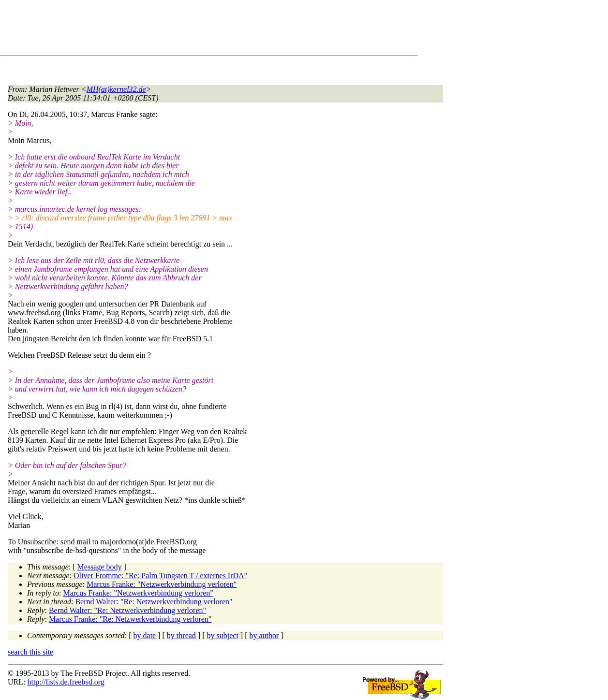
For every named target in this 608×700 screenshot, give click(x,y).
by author (264, 635)
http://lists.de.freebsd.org (66, 682)
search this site (30, 652)
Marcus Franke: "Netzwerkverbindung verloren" (162, 584)
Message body (100, 567)
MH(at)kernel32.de (116, 89)
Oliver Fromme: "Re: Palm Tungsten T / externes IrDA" (160, 576)
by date (145, 635)
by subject (223, 635)
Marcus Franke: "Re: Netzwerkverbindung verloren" (130, 619)
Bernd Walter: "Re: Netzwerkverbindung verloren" (154, 602)
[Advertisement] (184, 29)
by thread (181, 635)
